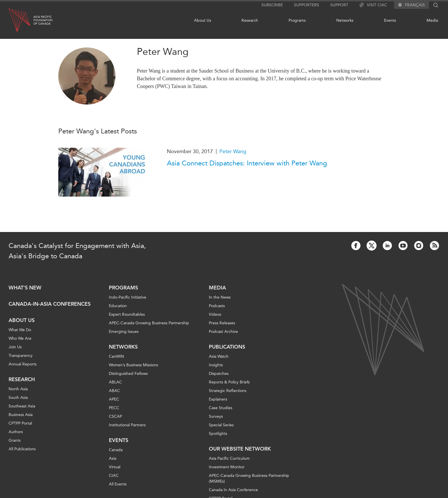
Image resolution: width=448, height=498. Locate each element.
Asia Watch (219, 356)
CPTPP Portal (20, 423)
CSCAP (115, 416)
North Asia (18, 389)
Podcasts (217, 306)
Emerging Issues (124, 332)
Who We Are (20, 338)
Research (250, 20)
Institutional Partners (127, 425)
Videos (215, 314)
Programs (297, 20)
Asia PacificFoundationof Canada (43, 20)
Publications (227, 347)
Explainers (218, 399)
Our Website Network (240, 449)
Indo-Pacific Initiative (128, 297)
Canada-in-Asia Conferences (50, 304)
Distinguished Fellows (128, 374)
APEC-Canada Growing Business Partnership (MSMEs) (249, 478)
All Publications (22, 449)
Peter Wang (233, 151)
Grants (15, 440)
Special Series (221, 425)
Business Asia (21, 415)
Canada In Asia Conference (233, 490)
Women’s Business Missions (133, 365)
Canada (116, 450)
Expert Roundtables (127, 314)
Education (118, 306)
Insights (216, 365)
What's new (25, 288)
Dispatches (219, 374)
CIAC (114, 476)
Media (432, 20)
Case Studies (221, 408)
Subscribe (272, 5)
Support (339, 5)
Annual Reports (23, 364)
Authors (16, 432)
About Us (203, 20)
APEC (114, 399)
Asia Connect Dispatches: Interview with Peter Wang (247, 163)
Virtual (115, 467)
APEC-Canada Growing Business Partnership (149, 323)
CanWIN (116, 356)
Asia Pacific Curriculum (229, 458)
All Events (118, 484)
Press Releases (222, 323)
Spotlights (218, 434)
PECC (114, 408)
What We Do (20, 330)
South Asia (18, 398)
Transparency (21, 356)
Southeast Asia (22, 406)
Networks (345, 20)
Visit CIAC (373, 5)
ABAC (114, 391)
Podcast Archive (223, 332)
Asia (113, 458)
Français (415, 5)
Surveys (216, 416)
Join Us (15, 347)
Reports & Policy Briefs (229, 382)
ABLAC (115, 382)
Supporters (307, 5)
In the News (220, 297)
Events (390, 20)
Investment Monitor (227, 467)
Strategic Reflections (228, 391)
